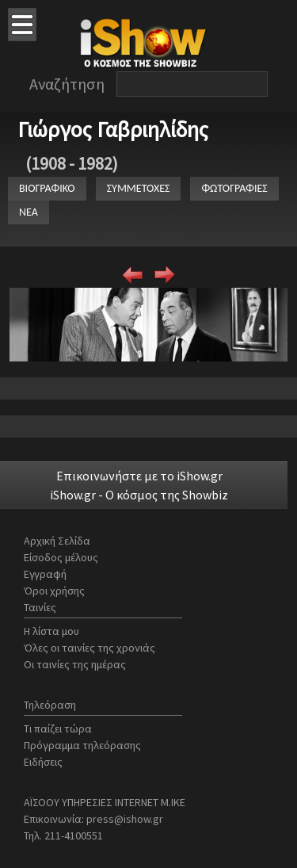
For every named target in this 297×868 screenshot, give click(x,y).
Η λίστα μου (51, 631)
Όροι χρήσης (54, 591)
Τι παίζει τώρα (58, 728)
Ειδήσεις (43, 762)
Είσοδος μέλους (61, 557)
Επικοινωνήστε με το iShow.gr (139, 476)
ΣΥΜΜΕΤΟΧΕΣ (139, 188)
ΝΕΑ (29, 212)
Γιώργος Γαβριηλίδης (113, 129)
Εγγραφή (45, 574)
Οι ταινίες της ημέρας (75, 664)
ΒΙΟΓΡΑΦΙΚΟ (47, 188)
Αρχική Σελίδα (57, 541)
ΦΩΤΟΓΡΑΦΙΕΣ (234, 188)
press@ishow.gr (125, 819)
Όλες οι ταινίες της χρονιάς (89, 648)
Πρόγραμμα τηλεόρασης (82, 745)
